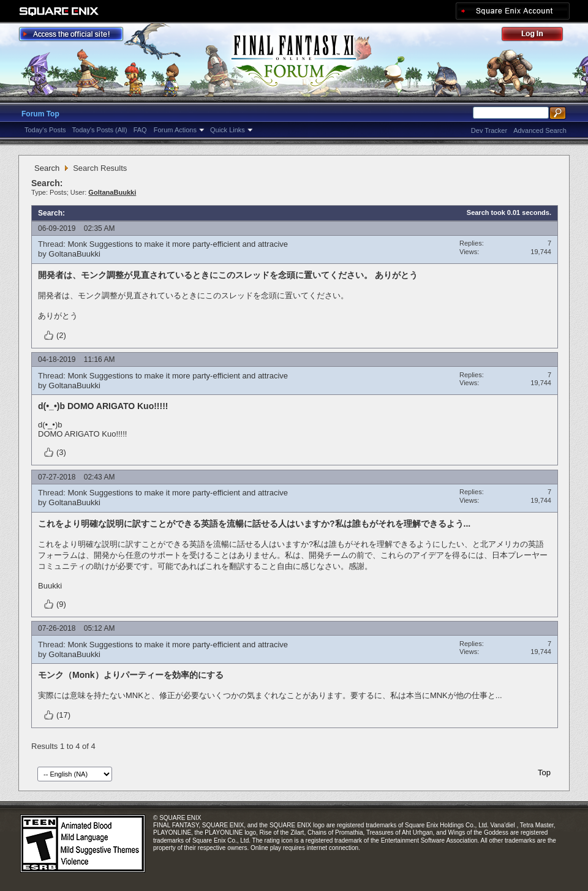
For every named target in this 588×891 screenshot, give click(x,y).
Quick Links (228, 130)
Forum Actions (175, 130)
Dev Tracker (489, 130)
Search (47, 168)
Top (544, 773)
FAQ (140, 130)
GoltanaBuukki (74, 254)
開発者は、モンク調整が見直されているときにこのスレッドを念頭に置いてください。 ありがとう (228, 275)
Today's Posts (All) (100, 130)
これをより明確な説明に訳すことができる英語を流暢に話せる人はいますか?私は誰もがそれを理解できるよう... (254, 524)
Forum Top (40, 114)
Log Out (538, 36)
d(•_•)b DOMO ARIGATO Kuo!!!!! (103, 406)
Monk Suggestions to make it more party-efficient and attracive (178, 244)
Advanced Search (540, 130)
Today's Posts (45, 130)
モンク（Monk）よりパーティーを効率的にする (131, 675)
